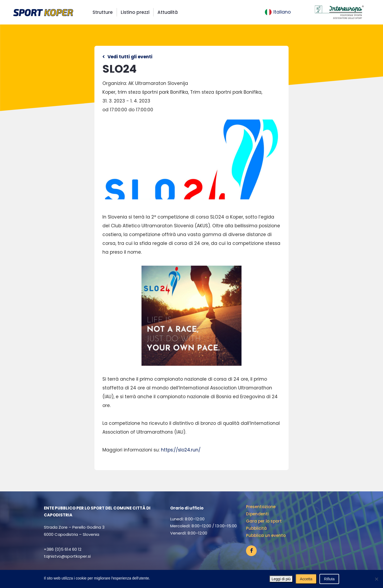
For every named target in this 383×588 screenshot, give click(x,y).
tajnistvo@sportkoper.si (67, 556)
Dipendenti (257, 514)
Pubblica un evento (266, 535)
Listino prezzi (135, 12)
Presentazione (261, 507)
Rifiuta (329, 579)
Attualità (168, 12)
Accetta (306, 579)
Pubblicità (256, 528)
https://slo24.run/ (181, 450)
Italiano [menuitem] (282, 12)
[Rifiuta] (376, 579)
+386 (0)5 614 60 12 (63, 549)
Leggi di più (281, 579)
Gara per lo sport (264, 521)
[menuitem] (278, 12)
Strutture (103, 12)
